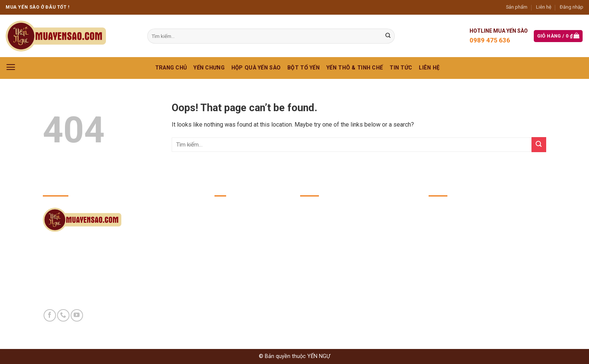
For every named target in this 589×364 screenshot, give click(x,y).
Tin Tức (401, 68)
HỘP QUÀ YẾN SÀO (256, 68)
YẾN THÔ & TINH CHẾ (355, 68)
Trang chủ (171, 68)
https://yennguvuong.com (483, 257)
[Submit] (539, 144)
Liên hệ (544, 7)
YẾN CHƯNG (209, 68)
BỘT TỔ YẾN (304, 68)
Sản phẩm (517, 7)
